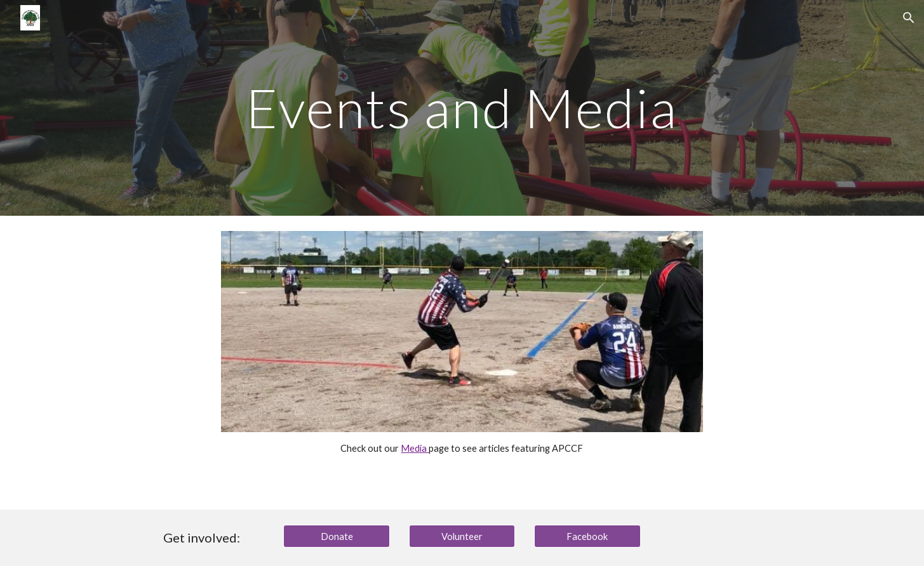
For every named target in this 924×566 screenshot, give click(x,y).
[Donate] (337, 536)
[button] (909, 18)
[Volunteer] (462, 536)
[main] (462, 108)
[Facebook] (587, 536)
